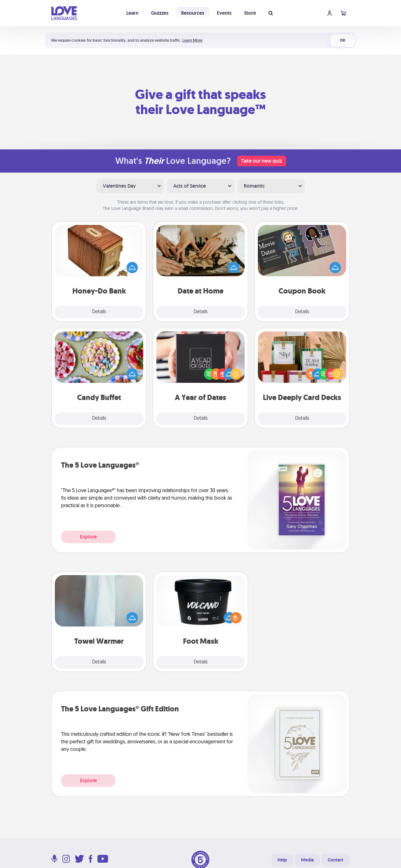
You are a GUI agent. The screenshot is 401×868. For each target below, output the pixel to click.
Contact (336, 860)
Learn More (192, 40)
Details (99, 312)
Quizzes (160, 13)
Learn (132, 13)
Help (282, 860)
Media (307, 860)
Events (224, 13)
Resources (193, 13)
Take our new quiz (262, 161)
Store (250, 13)
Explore (88, 537)
